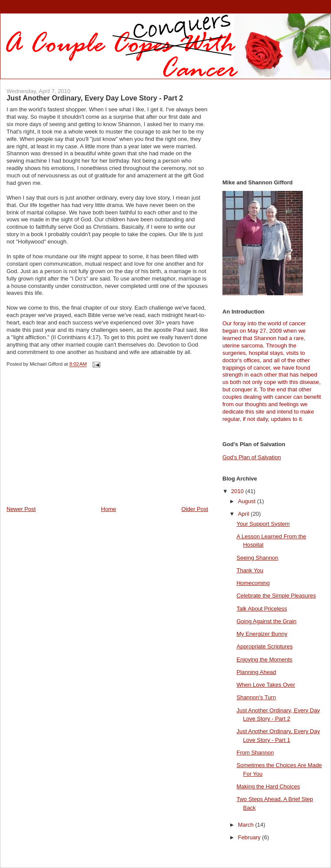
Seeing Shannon (257, 558)
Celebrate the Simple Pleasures (276, 596)
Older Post (195, 509)
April (245, 514)
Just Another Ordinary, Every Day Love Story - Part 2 (95, 98)
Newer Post (21, 509)
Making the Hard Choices (268, 786)
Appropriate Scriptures (264, 646)
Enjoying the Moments (264, 659)
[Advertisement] (72, 444)
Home (109, 509)
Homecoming (253, 583)
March (247, 825)
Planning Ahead (256, 672)
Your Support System (263, 524)
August (248, 501)
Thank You (250, 570)
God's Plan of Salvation (252, 457)
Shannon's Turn (256, 697)
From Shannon (255, 753)
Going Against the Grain (266, 621)
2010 (238, 491)
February (250, 837)
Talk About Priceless (261, 609)
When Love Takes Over (266, 685)
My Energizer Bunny (262, 634)
